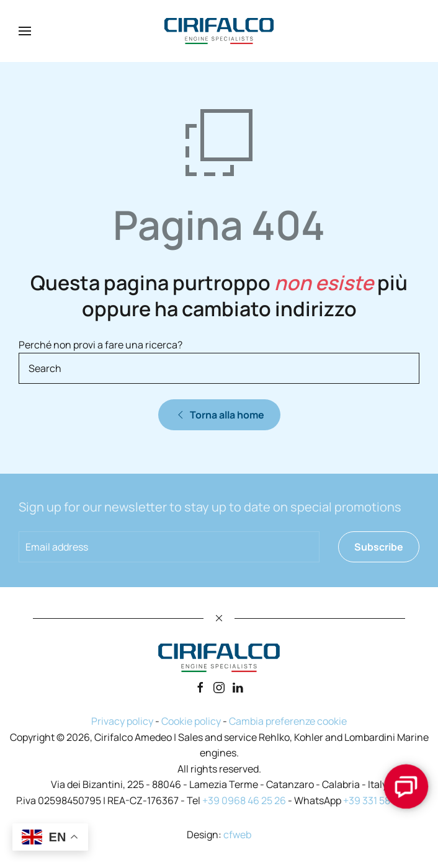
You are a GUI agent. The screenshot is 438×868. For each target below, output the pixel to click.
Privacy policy (122, 721)
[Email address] (169, 547)
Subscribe (379, 547)
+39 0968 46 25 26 (244, 800)
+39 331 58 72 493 (382, 800)
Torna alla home (219, 415)
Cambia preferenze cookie (288, 721)
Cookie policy (191, 721)
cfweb (237, 835)
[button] (25, 31)
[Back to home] (219, 31)
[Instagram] (219, 686)
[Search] (219, 368)
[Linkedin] (238, 686)
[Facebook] (200, 686)
